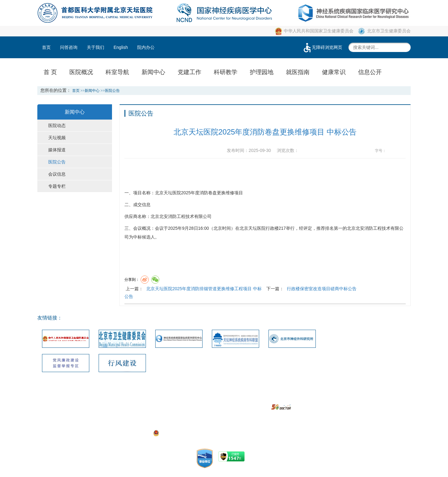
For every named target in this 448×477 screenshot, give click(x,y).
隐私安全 (286, 398)
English (121, 47)
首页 (46, 47)
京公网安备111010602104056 (185, 433)
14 (402, 151)
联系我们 (162, 398)
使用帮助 (261, 398)
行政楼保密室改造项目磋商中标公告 (322, 289)
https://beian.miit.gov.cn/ (272, 433)
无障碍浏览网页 (322, 47)
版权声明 (236, 398)
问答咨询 (69, 47)
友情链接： (50, 318)
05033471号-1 (174, 424)
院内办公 (146, 47)
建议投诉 (212, 398)
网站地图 (187, 398)
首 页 (50, 72)
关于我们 (96, 47)
